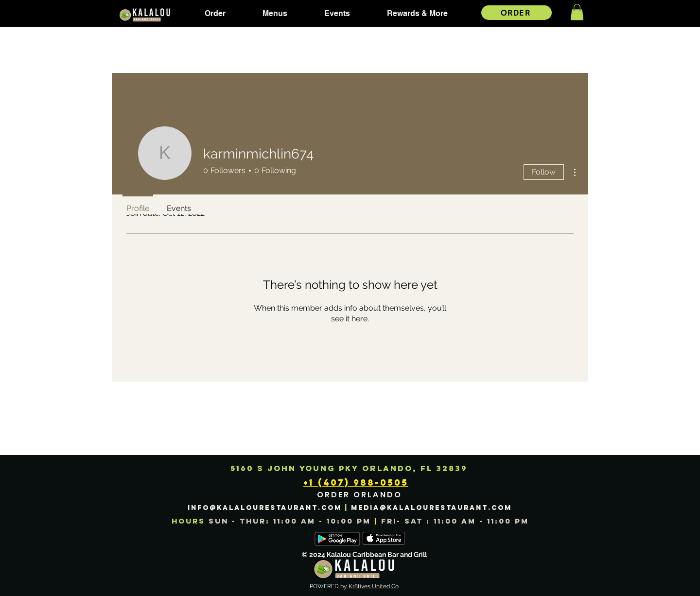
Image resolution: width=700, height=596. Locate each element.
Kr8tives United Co (373, 586)
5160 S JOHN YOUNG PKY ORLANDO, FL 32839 (349, 468)
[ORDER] (516, 13)
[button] (215, 14)
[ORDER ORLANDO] (360, 495)
